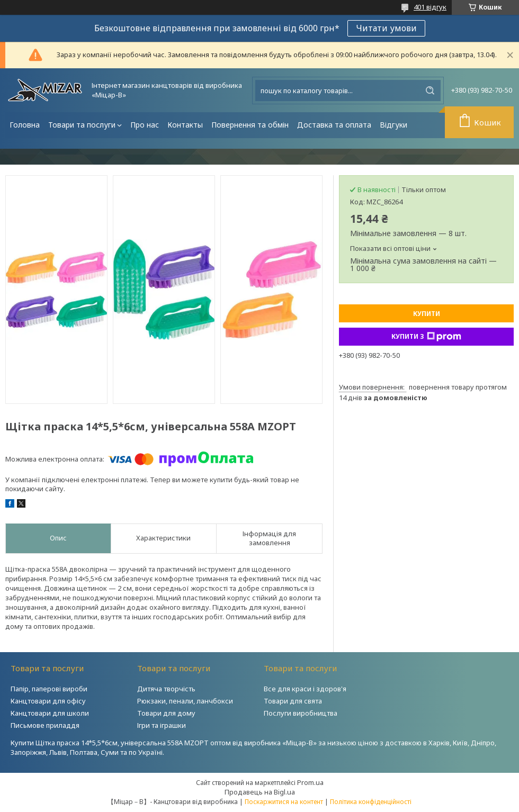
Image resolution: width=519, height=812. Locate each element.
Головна (25, 125)
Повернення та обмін (250, 125)
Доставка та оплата (334, 125)
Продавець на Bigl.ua (260, 792)
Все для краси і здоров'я (305, 689)
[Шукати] (430, 91)
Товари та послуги (82, 125)
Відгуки (393, 125)
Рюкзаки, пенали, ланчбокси (185, 701)
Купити (427, 314)
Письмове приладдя (45, 725)
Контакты (185, 125)
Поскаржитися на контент (284, 802)
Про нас (145, 125)
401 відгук (430, 7)
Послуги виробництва (301, 713)
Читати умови (386, 28)
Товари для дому (166, 713)
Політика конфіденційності (371, 802)
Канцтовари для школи (50, 713)
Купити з (426, 337)
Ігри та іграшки (162, 725)
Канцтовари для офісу (48, 701)
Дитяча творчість (166, 689)
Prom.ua (310, 782)
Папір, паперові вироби (49, 689)
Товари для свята (293, 701)
